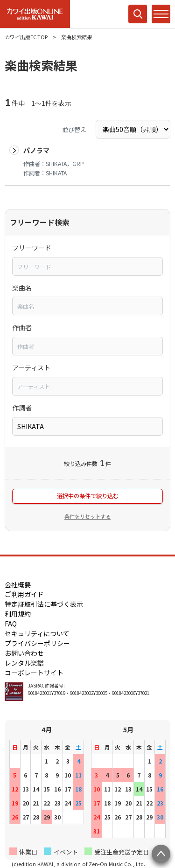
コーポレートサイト (34, 673)
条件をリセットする (87, 516)
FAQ (11, 624)
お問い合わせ (24, 653)
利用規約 (18, 614)
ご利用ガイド (24, 594)
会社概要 (18, 584)
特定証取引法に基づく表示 (44, 604)
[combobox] (87, 266)
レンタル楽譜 (24, 663)
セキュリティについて (37, 633)
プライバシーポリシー (37, 643)
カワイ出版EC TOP (26, 37)
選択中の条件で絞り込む (88, 496)
